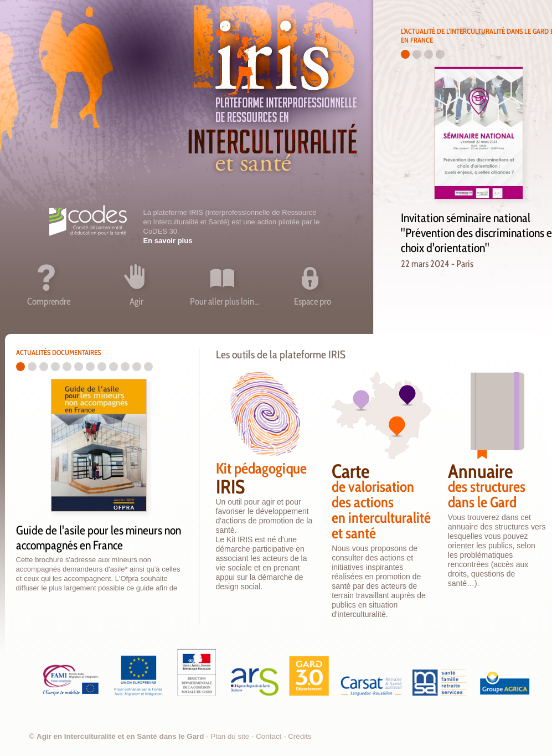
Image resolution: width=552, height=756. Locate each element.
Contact (269, 736)
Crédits (300, 736)
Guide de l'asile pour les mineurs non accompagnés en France (99, 538)
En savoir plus (168, 241)
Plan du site (230, 736)
